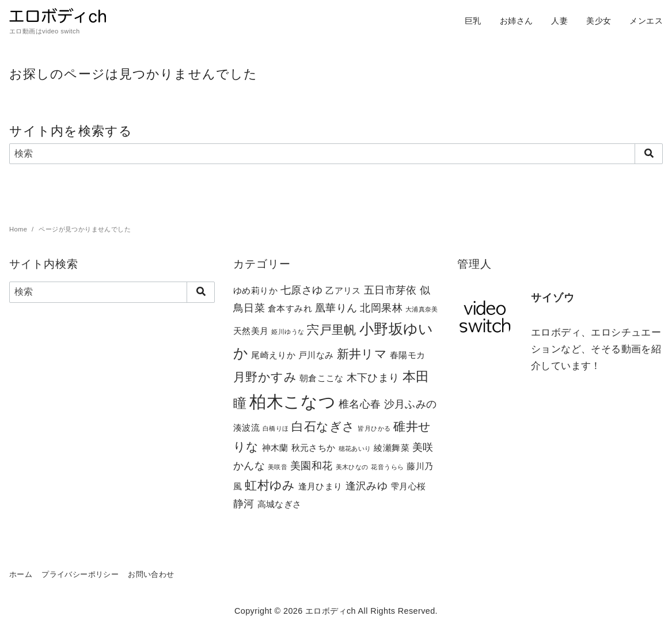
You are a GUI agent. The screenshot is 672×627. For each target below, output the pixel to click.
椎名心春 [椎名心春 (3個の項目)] (360, 404)
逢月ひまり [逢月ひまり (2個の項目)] (320, 486)
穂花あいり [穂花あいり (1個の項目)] (355, 449)
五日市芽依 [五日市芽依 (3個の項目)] (390, 290)
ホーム (21, 574)
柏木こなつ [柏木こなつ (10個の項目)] (293, 402)
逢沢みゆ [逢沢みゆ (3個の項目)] (367, 486)
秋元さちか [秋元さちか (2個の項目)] (314, 448)
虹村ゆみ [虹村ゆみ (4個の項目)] (270, 485)
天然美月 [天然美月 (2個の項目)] (251, 331)
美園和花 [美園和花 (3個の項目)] (312, 466)
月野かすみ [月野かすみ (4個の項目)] (265, 377)
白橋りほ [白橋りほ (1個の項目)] (276, 428)
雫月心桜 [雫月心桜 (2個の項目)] (408, 486)
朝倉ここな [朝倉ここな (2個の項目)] (322, 378)
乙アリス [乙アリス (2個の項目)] (343, 290)
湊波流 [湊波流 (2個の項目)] (246, 428)
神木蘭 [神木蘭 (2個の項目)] (275, 448)
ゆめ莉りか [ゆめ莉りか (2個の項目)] (255, 290)
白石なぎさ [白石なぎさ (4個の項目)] (323, 426)
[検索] (336, 154)
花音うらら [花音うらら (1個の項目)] (387, 467)
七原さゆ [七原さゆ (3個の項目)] (302, 290)
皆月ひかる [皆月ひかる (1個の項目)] (374, 428)
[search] (649, 154)
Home (19, 229)
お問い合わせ (151, 574)
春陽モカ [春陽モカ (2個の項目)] (408, 355)
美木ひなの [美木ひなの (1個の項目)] (352, 467)
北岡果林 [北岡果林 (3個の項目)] (381, 308)
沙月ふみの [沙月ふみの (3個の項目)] (411, 404)
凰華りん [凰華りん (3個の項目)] (336, 308)
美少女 (599, 21)
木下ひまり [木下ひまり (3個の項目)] (373, 377)
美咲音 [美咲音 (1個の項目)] (278, 467)
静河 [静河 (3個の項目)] (244, 504)
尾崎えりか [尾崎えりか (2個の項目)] (273, 355)
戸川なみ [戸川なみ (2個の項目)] (316, 355)
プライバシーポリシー (80, 574)
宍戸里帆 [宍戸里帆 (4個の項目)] (332, 330)
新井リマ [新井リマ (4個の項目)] (362, 354)
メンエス (646, 21)
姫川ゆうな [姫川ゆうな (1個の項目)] (288, 332)
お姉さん (517, 21)
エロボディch (331, 611)
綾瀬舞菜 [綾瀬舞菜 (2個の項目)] (392, 448)
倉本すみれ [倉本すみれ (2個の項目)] (290, 308)
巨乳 (473, 21)
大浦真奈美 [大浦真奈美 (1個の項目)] (422, 309)
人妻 (559, 21)
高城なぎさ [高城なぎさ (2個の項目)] (280, 504)
